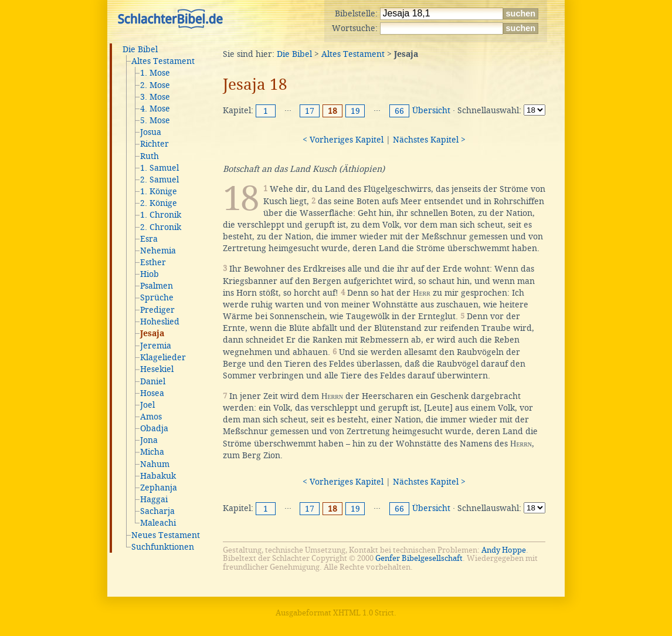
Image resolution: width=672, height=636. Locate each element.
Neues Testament (166, 535)
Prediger (157, 310)
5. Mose (155, 120)
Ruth (150, 156)
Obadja (154, 428)
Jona (149, 440)
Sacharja (157, 511)
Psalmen (157, 286)
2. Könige (159, 203)
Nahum (155, 464)
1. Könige (159, 191)
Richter (155, 144)
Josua (151, 132)
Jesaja (152, 334)
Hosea (152, 393)
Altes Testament (163, 61)
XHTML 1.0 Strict (364, 613)
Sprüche (157, 297)
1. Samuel (159, 168)
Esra (149, 239)
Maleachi (158, 523)
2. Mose (155, 85)
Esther (153, 262)
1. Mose (155, 73)
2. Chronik (161, 227)
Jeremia (156, 346)
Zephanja (159, 488)
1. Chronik (161, 215)
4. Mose (155, 109)
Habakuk (158, 476)
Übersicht (431, 110)
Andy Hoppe (504, 550)
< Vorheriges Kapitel (343, 140)
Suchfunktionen (163, 547)
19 (355, 111)
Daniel (153, 381)
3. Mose (155, 97)
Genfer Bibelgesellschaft (419, 558)
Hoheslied (160, 322)
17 (310, 111)
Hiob (150, 274)
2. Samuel (159, 180)
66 (399, 111)
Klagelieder (163, 357)
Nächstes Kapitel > (429, 140)
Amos (151, 417)
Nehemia (158, 251)
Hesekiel (157, 369)
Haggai (154, 499)
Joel (147, 405)
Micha (152, 452)
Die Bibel (140, 49)
